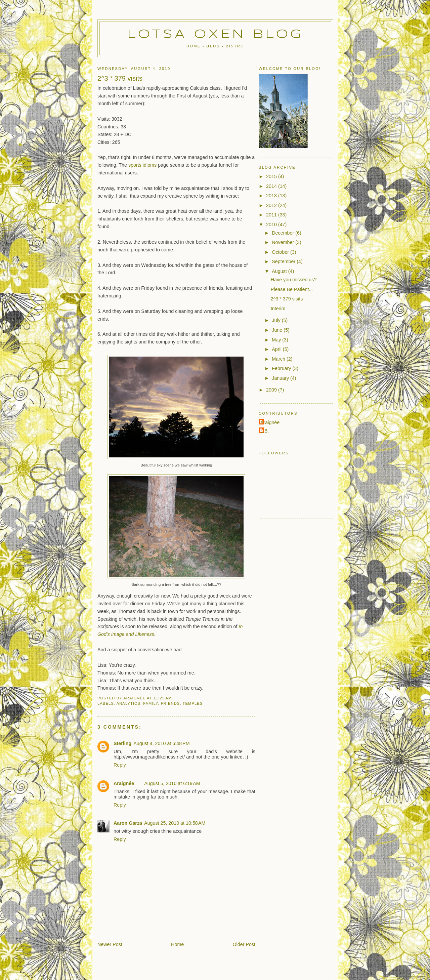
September (284, 261)
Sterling (122, 743)
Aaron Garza (128, 823)
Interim (278, 309)
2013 (272, 196)
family (150, 703)
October (281, 252)
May (277, 340)
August (280, 271)
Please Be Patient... (292, 289)
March (279, 359)
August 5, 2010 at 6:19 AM (172, 783)
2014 (272, 186)
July (277, 320)
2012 (272, 205)
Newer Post (110, 944)
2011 (272, 215)
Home (193, 46)
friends (170, 703)
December (284, 233)
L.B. (265, 431)
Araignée (124, 783)
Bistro (235, 46)
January (281, 378)
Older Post (244, 944)
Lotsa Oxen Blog (216, 35)
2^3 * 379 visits (287, 299)
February (282, 368)
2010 (272, 224)
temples (193, 703)
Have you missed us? (294, 280)
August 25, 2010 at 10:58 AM (175, 823)
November (284, 242)
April (277, 349)
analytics (128, 703)
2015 (272, 176)
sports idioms (142, 165)
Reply (120, 765)
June (278, 330)
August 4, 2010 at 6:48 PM (161, 743)
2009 (272, 390)
